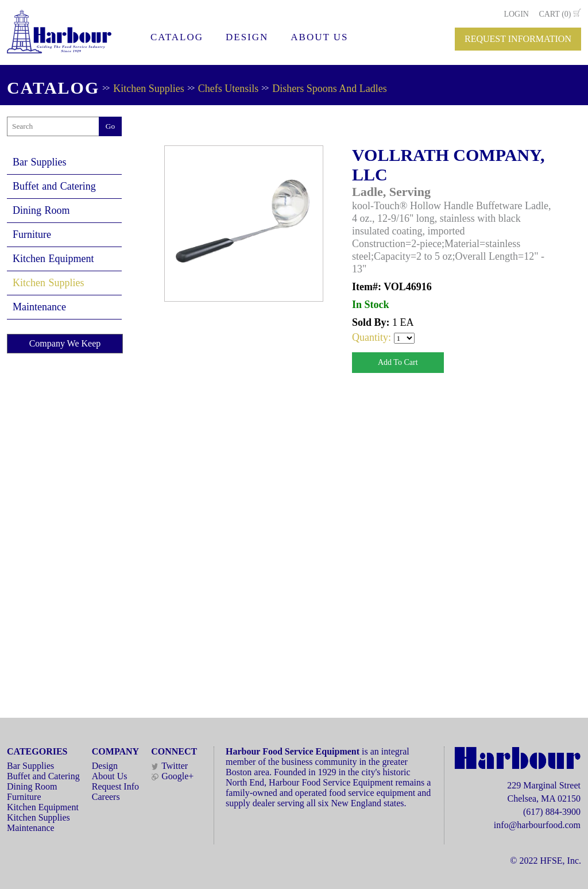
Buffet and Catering (54, 186)
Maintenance (39, 307)
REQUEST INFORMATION (518, 39)
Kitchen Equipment (53, 259)
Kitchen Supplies (149, 88)
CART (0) (555, 14)
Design (105, 766)
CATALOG (177, 37)
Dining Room (41, 210)
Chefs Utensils (229, 88)
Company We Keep (65, 343)
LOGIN (516, 14)
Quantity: (373, 337)
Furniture (32, 234)
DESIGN (247, 37)
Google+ (172, 776)
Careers (106, 797)
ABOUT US (319, 37)
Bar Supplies (40, 162)
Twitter (169, 766)
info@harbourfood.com (537, 825)
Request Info (115, 786)
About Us (110, 776)
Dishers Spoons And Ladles (330, 88)
